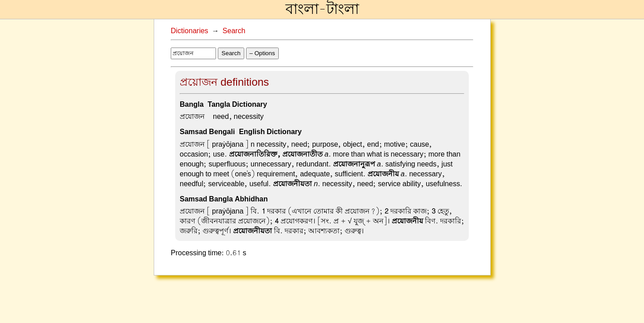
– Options (262, 53)
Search (234, 31)
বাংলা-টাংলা (322, 9)
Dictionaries (190, 31)
